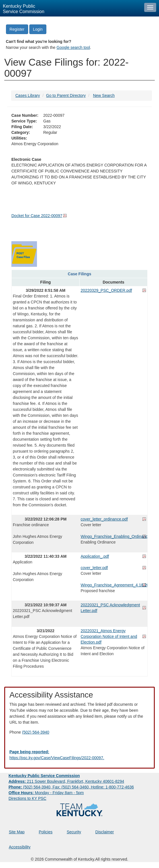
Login (38, 29)
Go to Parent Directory (66, 95)
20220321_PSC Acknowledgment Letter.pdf (111, 608)
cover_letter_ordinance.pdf (104, 519)
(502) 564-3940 (36, 732)
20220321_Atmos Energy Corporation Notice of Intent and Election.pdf (109, 636)
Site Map (17, 832)
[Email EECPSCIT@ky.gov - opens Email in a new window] (79, 755)
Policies (46, 832)
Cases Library (28, 95)
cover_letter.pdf (94, 568)
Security (74, 832)
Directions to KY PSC (27, 798)
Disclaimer (105, 832)
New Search (104, 95)
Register (17, 29)
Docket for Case (37, 216)
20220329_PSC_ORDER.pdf (107, 290)
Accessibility (20, 847)
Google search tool (73, 47)
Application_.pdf (95, 556)
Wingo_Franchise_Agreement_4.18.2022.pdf (114, 585)
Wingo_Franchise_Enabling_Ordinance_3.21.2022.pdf (114, 536)
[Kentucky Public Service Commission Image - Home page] (71, 8)
